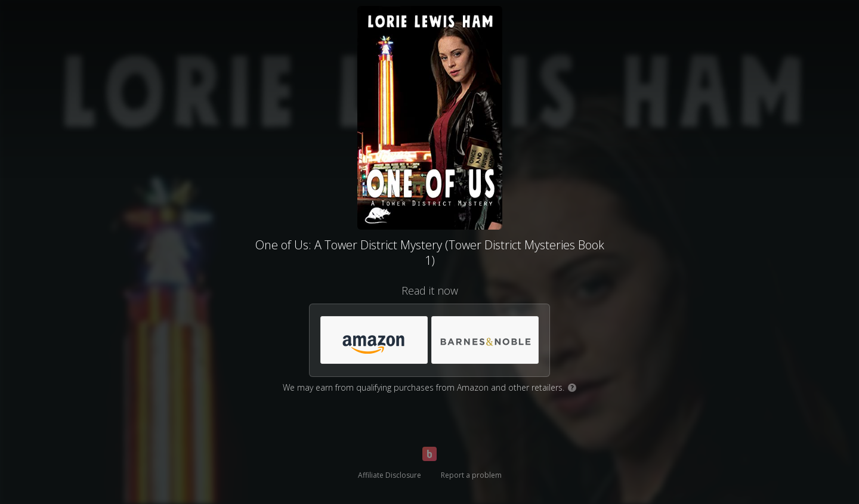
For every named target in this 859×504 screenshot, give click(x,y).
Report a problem (471, 475)
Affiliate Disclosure (390, 475)
